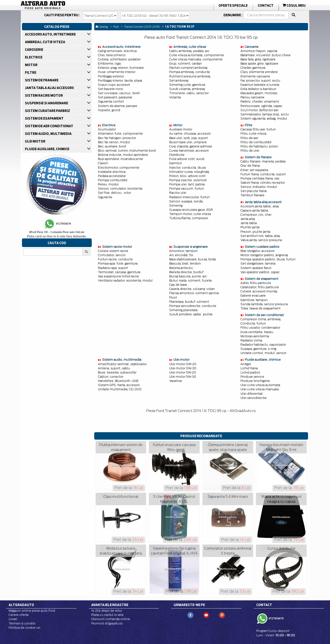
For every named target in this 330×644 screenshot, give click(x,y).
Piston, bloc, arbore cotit (187, 176)
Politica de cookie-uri (24, 628)
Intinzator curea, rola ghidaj (189, 172)
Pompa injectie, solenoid (188, 180)
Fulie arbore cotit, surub (187, 159)
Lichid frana (249, 368)
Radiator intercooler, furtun (189, 197)
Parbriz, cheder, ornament (260, 101)
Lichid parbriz (250, 372)
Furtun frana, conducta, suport (263, 174)
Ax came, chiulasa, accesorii (190, 134)
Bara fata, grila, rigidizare (258, 59)
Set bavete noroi (110, 89)
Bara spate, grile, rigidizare (259, 63)
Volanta (175, 97)
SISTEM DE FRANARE (42, 80)
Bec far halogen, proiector (117, 138)
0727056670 (276, 618)
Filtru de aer (249, 138)
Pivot (173, 297)
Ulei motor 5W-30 (183, 377)
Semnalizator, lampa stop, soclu (265, 114)
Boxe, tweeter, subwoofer (117, 372)
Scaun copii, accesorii (114, 85)
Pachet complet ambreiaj (188, 68)
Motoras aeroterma (255, 336)
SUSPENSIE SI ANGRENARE (47, 103)
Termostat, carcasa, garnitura (119, 272)
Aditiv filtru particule (256, 283)
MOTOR (32, 65)
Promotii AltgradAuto (107, 623)
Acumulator (107, 129)
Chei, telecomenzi (112, 55)
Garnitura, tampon (254, 300)
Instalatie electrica (112, 172)
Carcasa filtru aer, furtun (258, 129)
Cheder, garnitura (253, 68)
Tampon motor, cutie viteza (190, 214)
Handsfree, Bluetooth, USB (118, 381)
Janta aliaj (248, 219)
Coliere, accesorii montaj (259, 291)
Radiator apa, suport (113, 268)
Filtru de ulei (250, 151)
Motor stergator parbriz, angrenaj (264, 255)
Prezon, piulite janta (255, 232)
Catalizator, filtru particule (260, 287)
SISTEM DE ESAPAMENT (45, 118)
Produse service (252, 377)
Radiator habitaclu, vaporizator (263, 345)
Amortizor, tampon (183, 251)
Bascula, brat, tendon (185, 263)
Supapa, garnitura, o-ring (258, 349)
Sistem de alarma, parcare (118, 106)
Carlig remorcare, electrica (117, 51)
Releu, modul (108, 184)
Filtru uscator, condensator (260, 328)
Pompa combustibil (113, 180)
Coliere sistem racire (113, 251)
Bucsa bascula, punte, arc (188, 276)
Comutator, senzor (112, 255)
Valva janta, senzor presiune (261, 240)
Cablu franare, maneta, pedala (263, 161)
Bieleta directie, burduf (186, 272)
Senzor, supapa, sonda (186, 201)
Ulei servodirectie (254, 398)
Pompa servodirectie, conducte (193, 306)
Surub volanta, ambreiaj (187, 89)
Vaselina (175, 381)
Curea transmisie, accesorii (189, 151)
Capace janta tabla (254, 210)
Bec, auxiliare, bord (112, 146)
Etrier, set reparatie (254, 170)
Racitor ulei (178, 193)
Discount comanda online (111, 619)
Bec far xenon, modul (114, 142)
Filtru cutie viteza (253, 134)
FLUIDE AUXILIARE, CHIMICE (47, 149)
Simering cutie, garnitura (187, 85)
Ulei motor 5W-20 (183, 372)
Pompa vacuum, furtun (187, 188)
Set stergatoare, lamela (258, 263)
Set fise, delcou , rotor (114, 193)
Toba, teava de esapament (260, 308)
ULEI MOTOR (36, 141)
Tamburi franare (252, 195)
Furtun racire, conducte (115, 259)
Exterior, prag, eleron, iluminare (121, 68)
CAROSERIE (34, 50)
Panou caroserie (252, 97)
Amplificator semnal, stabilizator (122, 364)
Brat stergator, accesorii (257, 251)
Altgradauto (21, 605)
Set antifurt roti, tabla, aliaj (260, 236)
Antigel (246, 364)
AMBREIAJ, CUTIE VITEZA (45, 42)
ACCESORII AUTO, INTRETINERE (51, 34)
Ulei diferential (252, 394)
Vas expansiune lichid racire (118, 276)
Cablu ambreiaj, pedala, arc (189, 51)
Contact (266, 5)
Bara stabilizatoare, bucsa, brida (192, 259)
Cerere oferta (18, 615)
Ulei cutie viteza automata (260, 385)
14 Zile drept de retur (107, 611)
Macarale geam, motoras (259, 93)
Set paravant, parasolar (115, 97)
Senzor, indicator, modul (259, 187)
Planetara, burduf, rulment (189, 302)
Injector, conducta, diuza (187, 168)
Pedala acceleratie (112, 176)
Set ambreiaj (179, 80)
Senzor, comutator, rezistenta (120, 188)
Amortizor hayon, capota (259, 51)
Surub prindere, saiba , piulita (191, 314)
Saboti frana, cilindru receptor (263, 183)
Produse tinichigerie (255, 381)
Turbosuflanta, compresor (189, 218)
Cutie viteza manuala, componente (196, 59)
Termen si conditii (22, 623)
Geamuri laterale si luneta (260, 85)
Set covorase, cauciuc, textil (119, 93)
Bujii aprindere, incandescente (120, 159)
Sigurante (105, 197)
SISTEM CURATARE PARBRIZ (48, 111)
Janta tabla (249, 223)
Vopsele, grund (109, 110)
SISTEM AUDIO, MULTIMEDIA (49, 134)
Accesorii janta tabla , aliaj (260, 206)
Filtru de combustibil (256, 142)
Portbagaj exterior (111, 76)
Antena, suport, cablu (114, 368)
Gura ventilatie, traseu (257, 332)
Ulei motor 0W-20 (183, 364)
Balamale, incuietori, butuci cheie (266, 55)
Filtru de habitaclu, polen (259, 146)
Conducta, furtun (253, 323)
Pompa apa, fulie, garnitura (118, 263)
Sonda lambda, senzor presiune (264, 304)
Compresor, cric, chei (256, 215)
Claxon (103, 163)
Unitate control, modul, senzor (263, 353)
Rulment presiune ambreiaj (190, 76)
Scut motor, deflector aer (259, 110)
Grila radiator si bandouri (258, 89)
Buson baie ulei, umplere (188, 142)
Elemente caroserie (255, 76)
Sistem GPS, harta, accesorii (119, 385)
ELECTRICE (34, 57)
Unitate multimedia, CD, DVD (120, 389)
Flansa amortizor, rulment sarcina (194, 293)
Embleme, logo (110, 63)
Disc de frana (250, 166)
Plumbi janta (250, 227)
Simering (176, 206)
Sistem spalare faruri (256, 268)
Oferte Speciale (233, 5)
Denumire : (233, 15)
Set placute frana (254, 191)
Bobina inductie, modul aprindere (123, 155)
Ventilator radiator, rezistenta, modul (125, 280)
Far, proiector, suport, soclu (260, 80)
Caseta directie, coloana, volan (192, 289)
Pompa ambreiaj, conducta (189, 72)
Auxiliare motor (181, 129)
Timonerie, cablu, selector (189, 93)
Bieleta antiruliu (181, 268)
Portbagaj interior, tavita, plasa (120, 80)
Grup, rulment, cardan (185, 63)
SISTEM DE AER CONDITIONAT (49, 126)
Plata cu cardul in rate (107, 615)
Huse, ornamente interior (117, 72)
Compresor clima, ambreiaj (261, 319)
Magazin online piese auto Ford (32, 611)
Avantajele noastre (110, 605)
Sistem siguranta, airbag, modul (264, 118)
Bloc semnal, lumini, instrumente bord (127, 151)
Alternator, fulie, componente (120, 134)
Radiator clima (251, 340)
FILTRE (31, 72)
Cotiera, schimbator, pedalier (119, 59)
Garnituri (175, 163)
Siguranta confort (111, 101)
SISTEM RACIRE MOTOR (44, 95)
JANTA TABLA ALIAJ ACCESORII (50, 88)
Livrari (13, 619)
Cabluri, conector (111, 377)
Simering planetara (183, 310)
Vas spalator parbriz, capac (260, 272)
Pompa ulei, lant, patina (187, 184)
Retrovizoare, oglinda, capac (261, 106)
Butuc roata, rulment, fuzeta (190, 280)
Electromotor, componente (119, 168)
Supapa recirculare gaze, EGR (191, 210)
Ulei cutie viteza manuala (260, 389)
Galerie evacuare (253, 295)
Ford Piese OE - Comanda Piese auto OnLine (57, 232)
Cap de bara (178, 285)
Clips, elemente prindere (259, 72)
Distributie (177, 155)
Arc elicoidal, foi (181, 255)
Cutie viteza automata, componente (197, 55)
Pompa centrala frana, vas (260, 178)
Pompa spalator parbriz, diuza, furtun (268, 259)
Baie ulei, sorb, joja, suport (188, 138)
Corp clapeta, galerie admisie (191, 146)
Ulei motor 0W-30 (183, 368)
